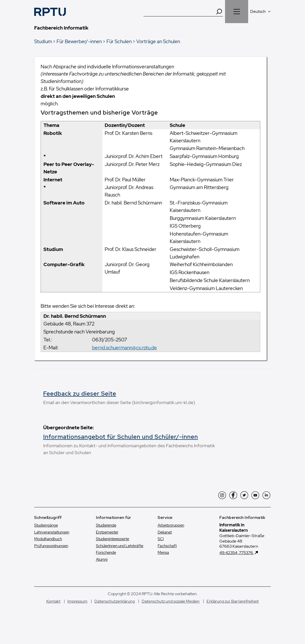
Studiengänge (46, 539)
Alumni (102, 573)
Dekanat (165, 546)
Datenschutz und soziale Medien (171, 615)
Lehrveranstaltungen (52, 546)
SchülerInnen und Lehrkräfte (120, 560)
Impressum (77, 615)
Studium (43, 41)
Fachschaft (167, 560)
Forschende (106, 566)
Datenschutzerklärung (115, 615)
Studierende (106, 539)
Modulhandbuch (48, 553)
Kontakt (53, 615)
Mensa (163, 566)
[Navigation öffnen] (237, 12)
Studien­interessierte (113, 553)
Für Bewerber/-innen (79, 41)
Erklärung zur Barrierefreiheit (233, 615)
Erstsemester (107, 546)
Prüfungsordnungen (51, 560)
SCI (161, 553)
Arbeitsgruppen (171, 539)
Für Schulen (119, 41)
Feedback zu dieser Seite (80, 394)
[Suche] (180, 12)
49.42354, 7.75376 (237, 567)
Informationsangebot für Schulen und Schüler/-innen (98, 447)
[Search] (219, 12)
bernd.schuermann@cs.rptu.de (124, 348)
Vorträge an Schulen (158, 41)
